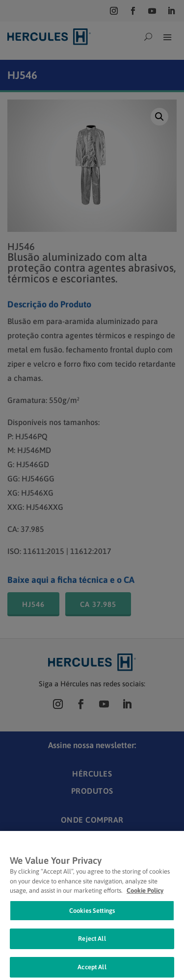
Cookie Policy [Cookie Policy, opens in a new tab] (145, 898)
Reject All (92, 946)
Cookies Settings (92, 918)
